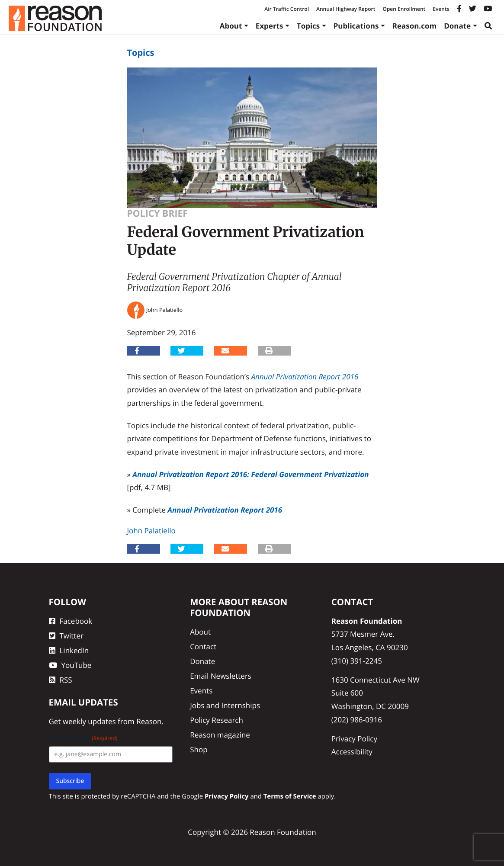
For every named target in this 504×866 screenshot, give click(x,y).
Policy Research (217, 720)
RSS (61, 680)
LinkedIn (69, 650)
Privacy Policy (354, 739)
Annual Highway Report (346, 9)
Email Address (83, 738)
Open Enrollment (404, 9)
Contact (203, 646)
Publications (356, 26)
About (231, 26)
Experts (270, 26)
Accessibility (352, 752)
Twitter (66, 636)
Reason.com (415, 26)
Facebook (71, 621)
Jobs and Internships (225, 705)
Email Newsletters (221, 676)
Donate (457, 26)
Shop (199, 749)
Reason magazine (220, 735)
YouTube (70, 665)
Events (441, 9)
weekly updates (89, 721)
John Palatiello (151, 531)
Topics (308, 26)
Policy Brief (158, 213)
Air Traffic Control (287, 9)
